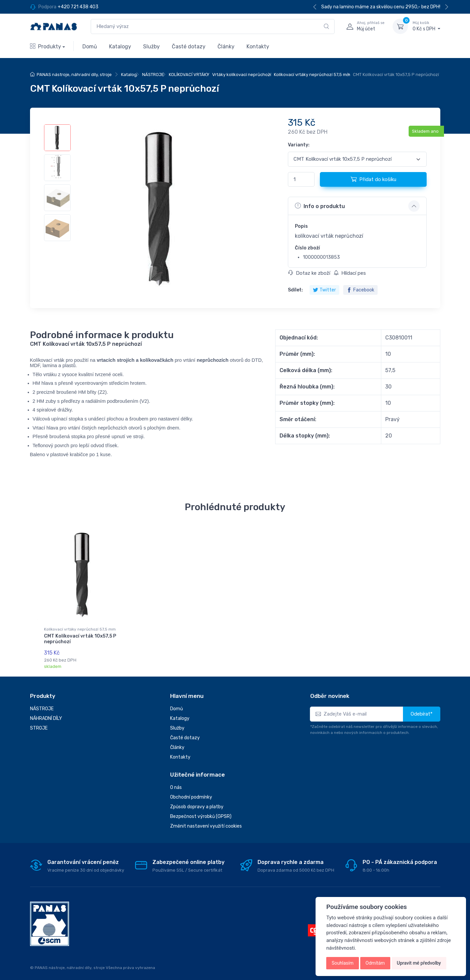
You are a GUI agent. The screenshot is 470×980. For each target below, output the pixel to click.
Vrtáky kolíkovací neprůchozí (242, 75)
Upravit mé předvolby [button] (419, 963)
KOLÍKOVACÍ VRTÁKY (189, 75)
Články (226, 47)
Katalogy (120, 47)
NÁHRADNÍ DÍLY (46, 714)
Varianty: (299, 145)
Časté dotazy (189, 47)
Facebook (360, 290)
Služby (151, 47)
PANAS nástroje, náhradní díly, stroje (74, 75)
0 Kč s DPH (426, 26)
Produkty (46, 47)
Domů (90, 47)
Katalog (129, 75)
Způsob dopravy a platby (197, 803)
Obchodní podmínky (191, 793)
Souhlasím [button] (343, 963)
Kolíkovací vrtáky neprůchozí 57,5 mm (312, 75)
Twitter (324, 290)
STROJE (39, 724)
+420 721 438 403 (78, 7)
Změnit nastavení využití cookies (206, 822)
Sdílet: (295, 290)
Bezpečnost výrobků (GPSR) (201, 813)
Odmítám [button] (375, 963)
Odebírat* (422, 710)
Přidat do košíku (373, 179)
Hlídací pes (350, 273)
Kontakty (258, 47)
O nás (176, 784)
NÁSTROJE (153, 75)
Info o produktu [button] (320, 206)
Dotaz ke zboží (309, 273)
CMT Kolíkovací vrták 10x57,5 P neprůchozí (80, 639)
